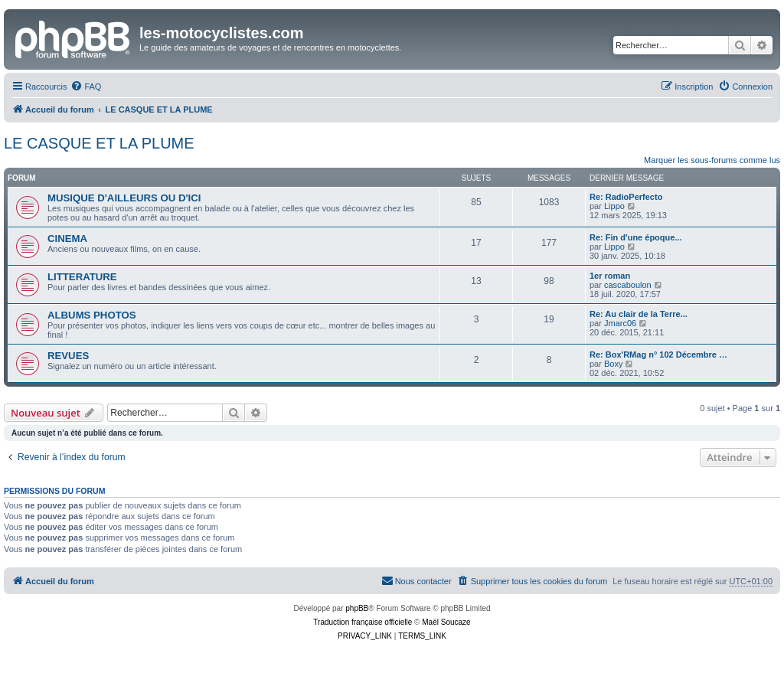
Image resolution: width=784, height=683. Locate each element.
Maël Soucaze (446, 622)
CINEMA (67, 239)
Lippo (614, 206)
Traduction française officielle (363, 622)
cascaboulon (628, 285)
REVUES (68, 356)
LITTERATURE (82, 277)
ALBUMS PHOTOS (92, 315)
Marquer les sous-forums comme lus (712, 160)
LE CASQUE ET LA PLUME (99, 143)
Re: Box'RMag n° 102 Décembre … (658, 355)
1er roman (610, 276)
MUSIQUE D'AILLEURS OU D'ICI (124, 198)
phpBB (357, 608)
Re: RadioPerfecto (626, 197)
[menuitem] (86, 87)
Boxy (613, 364)
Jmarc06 (620, 323)
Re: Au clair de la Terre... (639, 314)
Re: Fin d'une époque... (636, 237)
